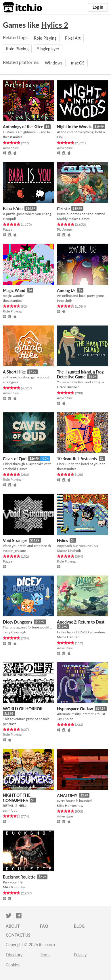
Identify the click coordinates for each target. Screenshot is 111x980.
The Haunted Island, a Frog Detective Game (80, 375)
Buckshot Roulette (19, 877)
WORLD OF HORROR (23, 709)
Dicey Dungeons (18, 622)
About (13, 926)
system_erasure (14, 551)
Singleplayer (48, 49)
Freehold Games (15, 469)
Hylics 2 (55, 25)
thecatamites (13, 137)
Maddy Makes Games (73, 219)
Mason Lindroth (69, 551)
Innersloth (65, 301)
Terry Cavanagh (15, 632)
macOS (78, 63)
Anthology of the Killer (23, 127)
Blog (79, 926)
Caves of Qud (15, 459)
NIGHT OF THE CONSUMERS (17, 798)
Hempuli (9, 219)
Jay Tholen (65, 719)
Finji (60, 137)
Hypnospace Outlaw (75, 709)
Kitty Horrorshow (70, 806)
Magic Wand (14, 290)
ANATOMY (67, 795)
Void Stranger (15, 540)
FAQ (44, 926)
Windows (54, 63)
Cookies (13, 965)
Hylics (62, 540)
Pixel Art (73, 38)
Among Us (66, 290)
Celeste (63, 209)
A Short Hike (14, 372)
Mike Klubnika (14, 887)
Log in (98, 7)
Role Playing (45, 38)
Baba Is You (13, 209)
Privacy (80, 955)
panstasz (9, 724)
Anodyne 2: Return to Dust (81, 622)
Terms (45, 955)
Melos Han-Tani (69, 637)
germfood (10, 810)
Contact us (18, 935)
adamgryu (10, 382)
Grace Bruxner (68, 387)
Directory (14, 955)
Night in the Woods (74, 127)
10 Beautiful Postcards (77, 459)
